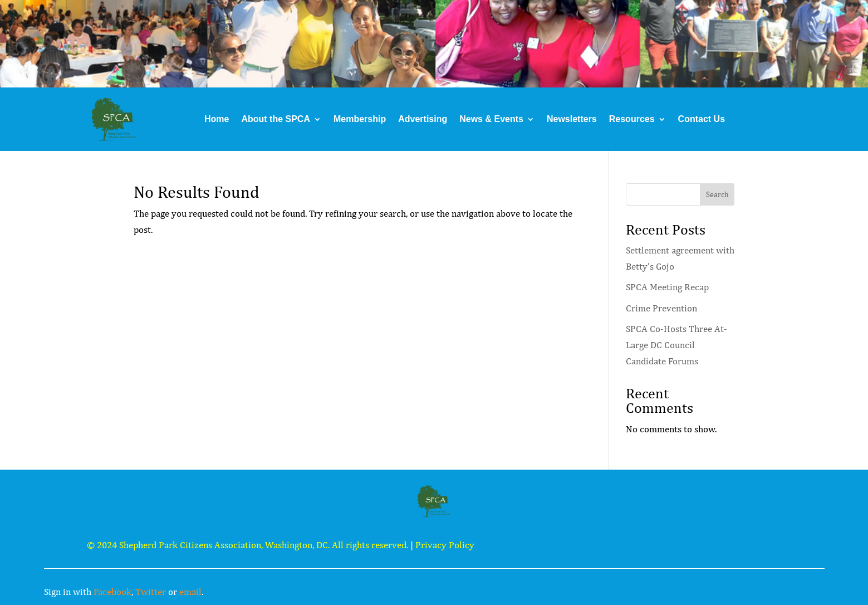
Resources (632, 119)
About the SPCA (276, 119)
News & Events (491, 119)
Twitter (151, 592)
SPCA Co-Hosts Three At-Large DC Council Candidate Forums (676, 345)
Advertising (423, 119)
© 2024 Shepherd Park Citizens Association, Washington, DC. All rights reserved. (247, 545)
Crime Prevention (661, 308)
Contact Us (702, 119)
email (190, 592)
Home (217, 119)
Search (717, 194)
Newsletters (572, 119)
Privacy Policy (445, 545)
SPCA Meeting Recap (667, 287)
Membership (360, 119)
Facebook (112, 592)
